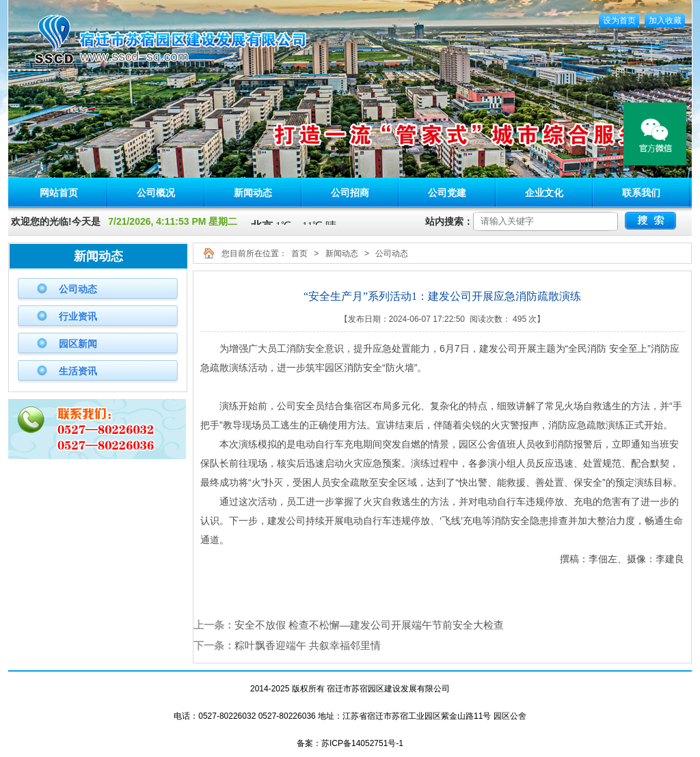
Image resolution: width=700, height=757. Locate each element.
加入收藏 (665, 20)
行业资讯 (78, 316)
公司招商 (350, 193)
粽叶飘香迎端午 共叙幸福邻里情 (308, 645)
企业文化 (544, 193)
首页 (299, 253)
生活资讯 (78, 371)
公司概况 (156, 193)
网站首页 (59, 193)
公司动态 (78, 289)
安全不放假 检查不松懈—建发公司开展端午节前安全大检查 (369, 625)
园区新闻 (78, 344)
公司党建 (447, 193)
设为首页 (619, 20)
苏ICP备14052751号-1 (362, 743)
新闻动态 (253, 193)
